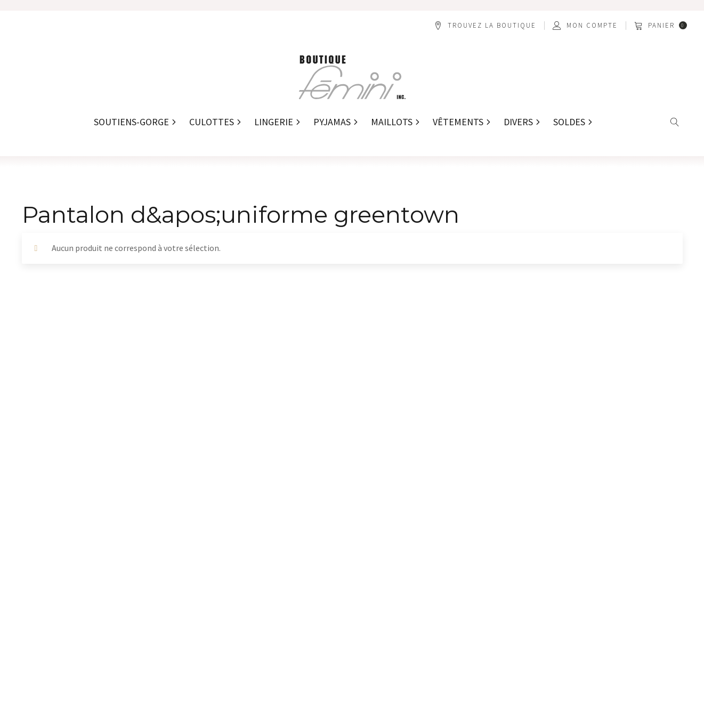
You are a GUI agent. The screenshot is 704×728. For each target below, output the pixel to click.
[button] (661, 26)
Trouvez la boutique (492, 26)
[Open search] (675, 122)
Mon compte (592, 26)
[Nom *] (268, 442)
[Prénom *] (102, 442)
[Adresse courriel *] (436, 442)
